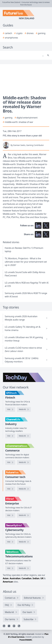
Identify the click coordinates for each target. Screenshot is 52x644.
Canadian (27, 578)
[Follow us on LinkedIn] (38, 225)
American (8, 582)
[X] (9, 626)
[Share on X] (46, 234)
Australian (15, 578)
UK (42, 578)
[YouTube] (14, 626)
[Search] (23, 55)
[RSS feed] (19, 626)
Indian (36, 578)
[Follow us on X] (46, 225)
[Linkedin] (4, 626)
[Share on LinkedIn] (38, 234)
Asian (6, 578)
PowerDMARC (26, 640)
